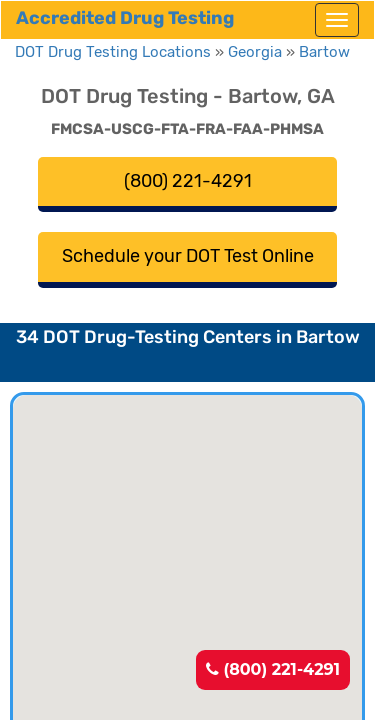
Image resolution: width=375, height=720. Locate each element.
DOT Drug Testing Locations (113, 52)
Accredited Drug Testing (125, 18)
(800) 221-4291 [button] (188, 181)
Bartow (324, 52)
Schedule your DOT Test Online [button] (188, 256)
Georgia (255, 52)
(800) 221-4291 (273, 669)
